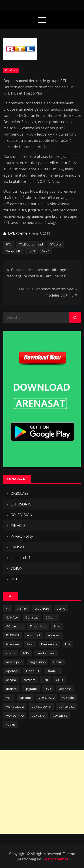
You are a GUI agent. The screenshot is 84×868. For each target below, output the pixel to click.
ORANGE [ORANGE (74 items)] (53, 671)
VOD (46, 251)
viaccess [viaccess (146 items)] (65, 689)
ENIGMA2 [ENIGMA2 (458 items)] (13, 635)
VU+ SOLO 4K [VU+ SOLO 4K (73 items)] (41, 707)
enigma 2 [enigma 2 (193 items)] (34, 635)
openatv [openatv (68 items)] (12, 671)
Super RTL (13, 251)
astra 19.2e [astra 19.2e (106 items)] (42, 608)
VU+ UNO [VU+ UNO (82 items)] (38, 715)
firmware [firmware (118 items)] (13, 644)
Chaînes (11, 70)
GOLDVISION (22, 515)
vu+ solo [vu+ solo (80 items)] (68, 698)
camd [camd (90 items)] (61, 608)
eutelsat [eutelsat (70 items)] (54, 635)
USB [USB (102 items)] (48, 689)
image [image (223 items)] (11, 653)
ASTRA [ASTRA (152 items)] (22, 608)
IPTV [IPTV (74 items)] (26, 653)
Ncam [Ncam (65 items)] (58, 662)
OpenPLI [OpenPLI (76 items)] (32, 671)
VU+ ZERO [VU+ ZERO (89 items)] (60, 715)
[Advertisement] (42, 792)
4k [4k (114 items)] (8, 608)
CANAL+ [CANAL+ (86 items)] (12, 617)
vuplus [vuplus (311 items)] (11, 724)
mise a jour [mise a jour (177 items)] (14, 662)
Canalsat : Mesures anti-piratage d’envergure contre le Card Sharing (36, 273)
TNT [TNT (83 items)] (46, 680)
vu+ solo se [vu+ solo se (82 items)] (67, 707)
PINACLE (18, 526)
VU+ (14, 579)
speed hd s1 (20, 558)
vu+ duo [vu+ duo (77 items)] (25, 698)
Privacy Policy (22, 536)
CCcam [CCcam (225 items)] (51, 617)
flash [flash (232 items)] (30, 644)
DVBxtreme (18, 233)
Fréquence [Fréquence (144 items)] (49, 644)
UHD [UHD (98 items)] (59, 680)
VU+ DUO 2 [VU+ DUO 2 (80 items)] (47, 698)
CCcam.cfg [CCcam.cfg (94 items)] (14, 626)
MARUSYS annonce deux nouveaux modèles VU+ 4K (48, 292)
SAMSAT (18, 547)
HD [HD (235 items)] (68, 644)
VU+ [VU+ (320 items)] (9, 698)
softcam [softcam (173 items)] (29, 680)
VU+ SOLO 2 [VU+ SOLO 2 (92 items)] (15, 707)
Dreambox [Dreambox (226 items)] (38, 626)
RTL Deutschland (31, 244)
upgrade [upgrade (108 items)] (31, 689)
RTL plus (56, 244)
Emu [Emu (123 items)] (57, 626)
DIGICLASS (19, 493)
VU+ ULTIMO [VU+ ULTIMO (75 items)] (15, 715)
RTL (9, 244)
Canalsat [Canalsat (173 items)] (32, 617)
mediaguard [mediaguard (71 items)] (46, 653)
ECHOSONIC (21, 504)
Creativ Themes (55, 859)
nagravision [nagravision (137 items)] (38, 662)
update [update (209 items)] (11, 689)
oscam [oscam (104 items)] (11, 680)
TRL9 (31, 251)
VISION (17, 568)
